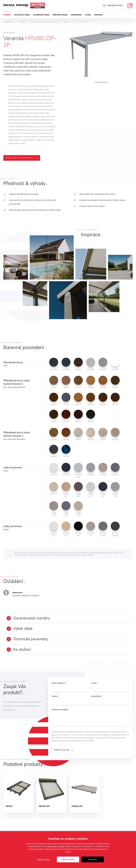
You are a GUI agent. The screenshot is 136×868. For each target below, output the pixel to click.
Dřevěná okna (60, 15)
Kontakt (99, 15)
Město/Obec (97, 696)
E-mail (95, 683)
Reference (76, 15)
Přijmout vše (93, 859)
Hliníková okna (41, 15)
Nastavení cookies (43, 859)
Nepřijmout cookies (68, 859)
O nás (88, 15)
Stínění (7, 15)
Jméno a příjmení (59, 683)
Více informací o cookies (56, 846)
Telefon (55, 696)
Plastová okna (22, 15)
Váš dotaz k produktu (60, 710)
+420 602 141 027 (115, 6)
